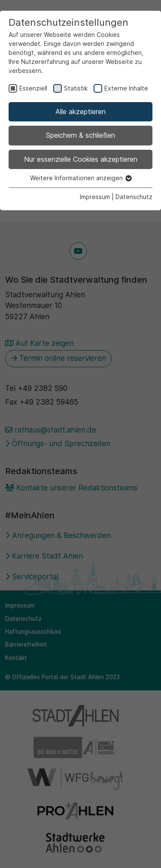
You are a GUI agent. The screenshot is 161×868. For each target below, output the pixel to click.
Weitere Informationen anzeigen (80, 178)
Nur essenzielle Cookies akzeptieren (81, 159)
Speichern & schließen (80, 135)
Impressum (95, 197)
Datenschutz (134, 197)
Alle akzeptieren (80, 112)
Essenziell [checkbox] (33, 88)
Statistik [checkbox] (76, 88)
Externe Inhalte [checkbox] (126, 88)
